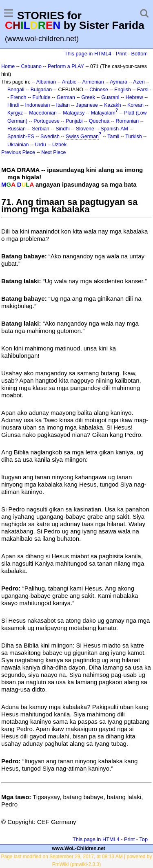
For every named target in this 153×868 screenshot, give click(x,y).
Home (8, 66)
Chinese (99, 90)
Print (121, 54)
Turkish (133, 137)
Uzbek (59, 145)
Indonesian (38, 105)
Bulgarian (41, 90)
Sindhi (63, 129)
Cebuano (31, 66)
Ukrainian (18, 145)
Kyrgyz (15, 113)
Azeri (139, 82)
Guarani (110, 97)
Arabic (69, 82)
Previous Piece (18, 152)
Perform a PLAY (66, 66)
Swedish (50, 137)
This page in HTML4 (88, 54)
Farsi (143, 90)
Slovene (85, 129)
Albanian (46, 82)
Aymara (119, 82)
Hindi (13, 105)
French (19, 97)
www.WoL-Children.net (79, 848)
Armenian (93, 82)
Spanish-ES (21, 137)
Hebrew (134, 97)
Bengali (16, 90)
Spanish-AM (114, 129)
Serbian (41, 129)
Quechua (99, 121)
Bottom (140, 54)
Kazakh (113, 105)
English (123, 90)
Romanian (127, 121)
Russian (17, 129)
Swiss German (82, 137)
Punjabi (74, 121)
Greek (88, 97)
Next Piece (53, 152)
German (66, 97)
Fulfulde (42, 97)
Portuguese (47, 121)
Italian (63, 105)
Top (143, 839)
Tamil (113, 137)
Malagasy (74, 113)
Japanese (87, 105)
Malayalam (103, 113)
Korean (135, 105)
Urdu (41, 145)
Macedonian (43, 113)
